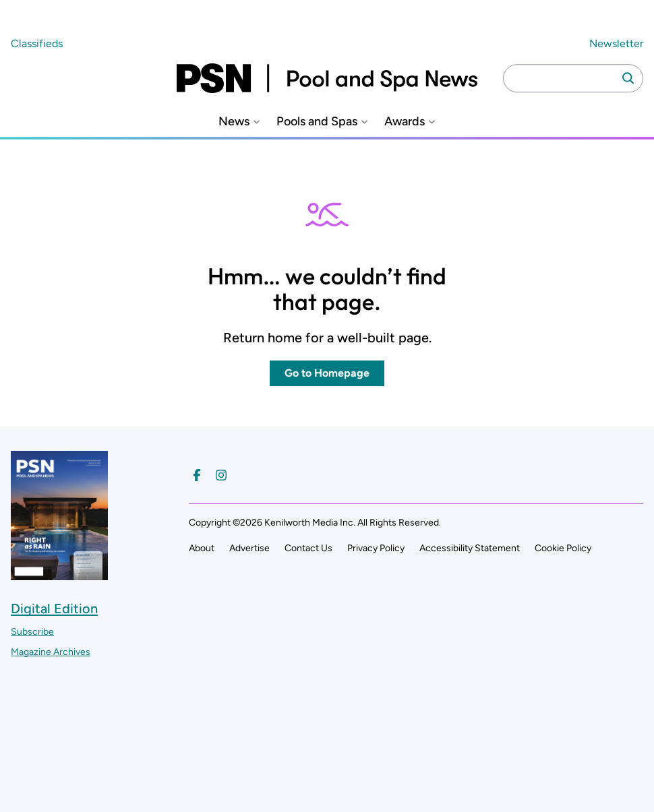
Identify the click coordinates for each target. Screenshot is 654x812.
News (234, 122)
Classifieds (37, 43)
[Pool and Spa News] (327, 78)
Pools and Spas (317, 122)
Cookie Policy (563, 548)
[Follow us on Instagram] (221, 475)
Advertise (249, 548)
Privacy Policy (376, 548)
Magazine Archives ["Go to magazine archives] (51, 652)
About (202, 548)
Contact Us (308, 548)
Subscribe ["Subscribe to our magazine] (32, 632)
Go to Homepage (327, 373)
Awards (405, 122)
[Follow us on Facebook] (197, 475)
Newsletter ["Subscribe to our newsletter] (616, 43)
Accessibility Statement (470, 548)
